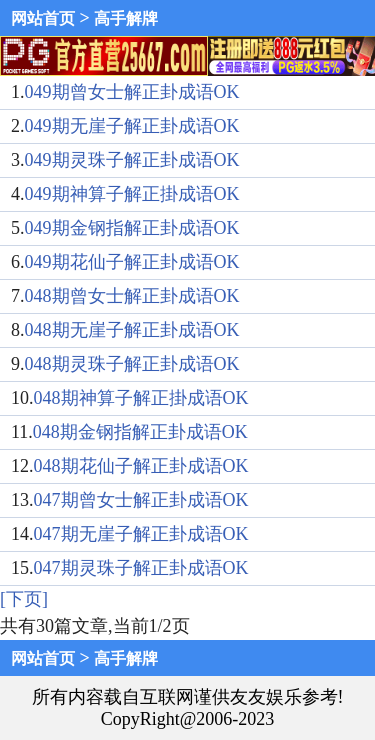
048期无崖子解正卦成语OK (132, 330)
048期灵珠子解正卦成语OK (132, 364)
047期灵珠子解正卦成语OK (141, 568)
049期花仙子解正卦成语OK (132, 262)
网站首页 (43, 18)
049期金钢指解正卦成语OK (132, 228)
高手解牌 (126, 18)
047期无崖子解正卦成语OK (141, 534)
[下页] (24, 599)
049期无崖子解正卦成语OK (132, 126)
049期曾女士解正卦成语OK (132, 92)
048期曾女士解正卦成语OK (132, 296)
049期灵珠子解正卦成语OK (132, 160)
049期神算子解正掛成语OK (132, 194)
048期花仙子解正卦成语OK (141, 466)
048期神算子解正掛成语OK (141, 398)
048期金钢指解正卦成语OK (140, 432)
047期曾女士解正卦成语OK (141, 500)
